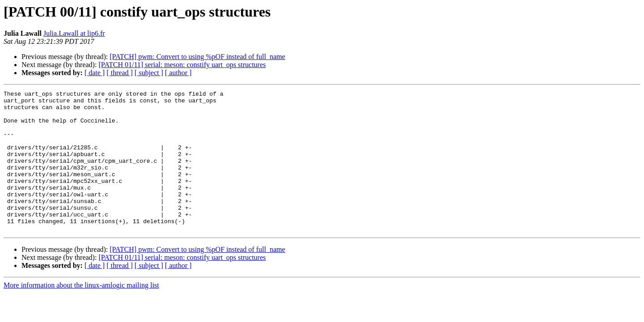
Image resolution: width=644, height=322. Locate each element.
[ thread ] (120, 73)
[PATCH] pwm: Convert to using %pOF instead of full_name (197, 57)
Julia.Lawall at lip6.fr (74, 33)
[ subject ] (149, 73)
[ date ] (95, 73)
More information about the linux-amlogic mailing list (81, 313)
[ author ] (178, 73)
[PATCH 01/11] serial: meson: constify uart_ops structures (182, 65)
